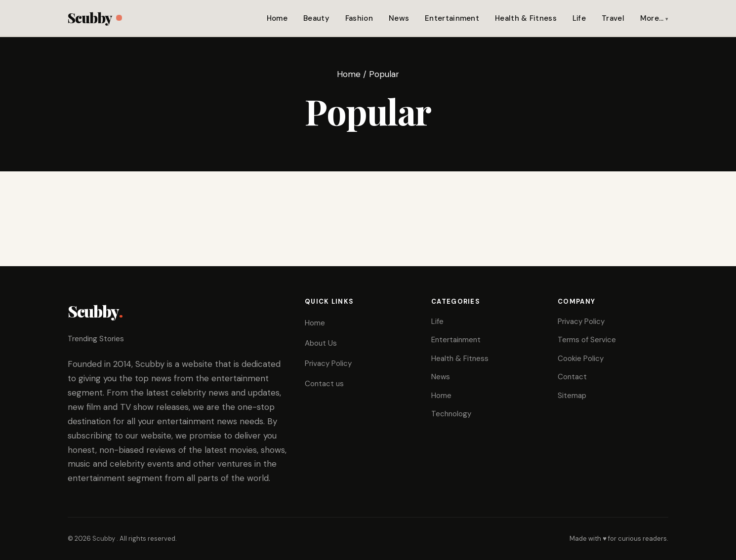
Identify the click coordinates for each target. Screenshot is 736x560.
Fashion (359, 18)
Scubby (95, 18)
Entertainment (452, 18)
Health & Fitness (526, 18)
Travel (613, 18)
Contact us (324, 384)
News (399, 18)
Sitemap (572, 396)
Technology (451, 414)
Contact (572, 377)
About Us (321, 343)
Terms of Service (587, 340)
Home (277, 18)
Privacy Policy (328, 363)
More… (652, 18)
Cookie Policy (581, 359)
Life (579, 18)
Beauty (316, 18)
